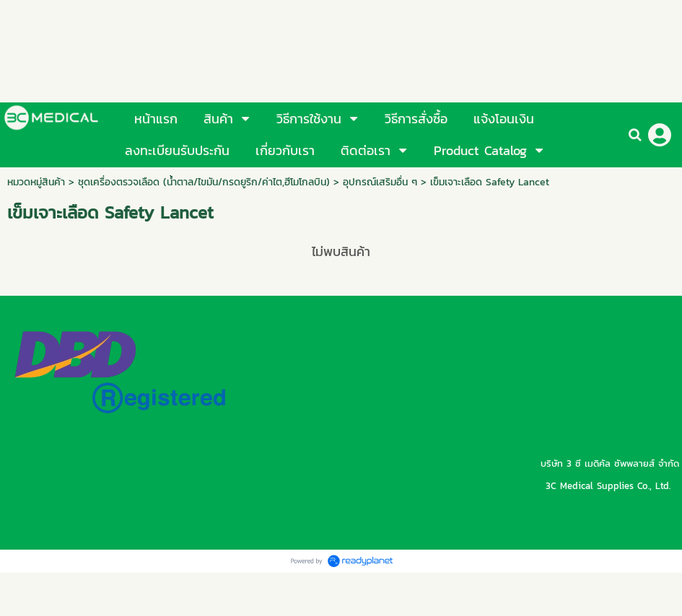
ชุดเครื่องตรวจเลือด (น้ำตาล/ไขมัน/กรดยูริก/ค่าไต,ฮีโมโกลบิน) (204, 182)
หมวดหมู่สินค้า (36, 182)
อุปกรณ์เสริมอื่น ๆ (380, 182)
